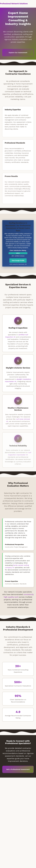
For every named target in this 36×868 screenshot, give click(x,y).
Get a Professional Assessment (18, 770)
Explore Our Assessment (18, 53)
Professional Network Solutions (14, 4)
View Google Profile (18, 261)
